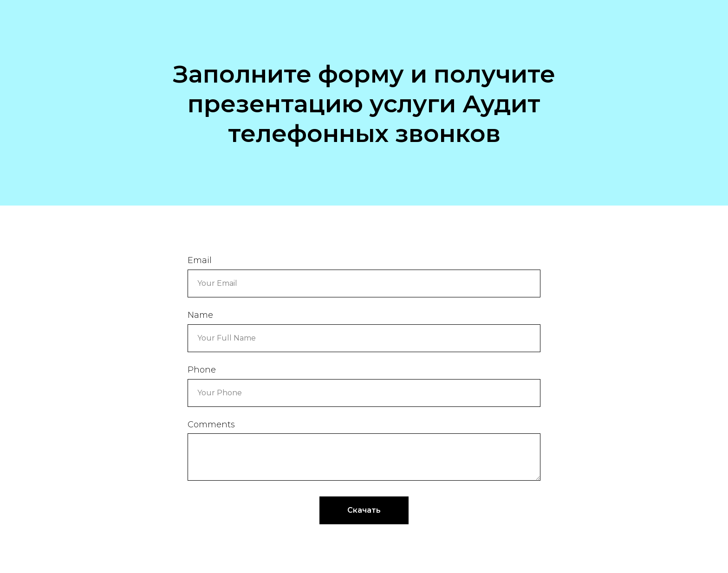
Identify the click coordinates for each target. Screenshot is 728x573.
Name (200, 315)
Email (200, 260)
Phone (202, 370)
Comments (211, 425)
